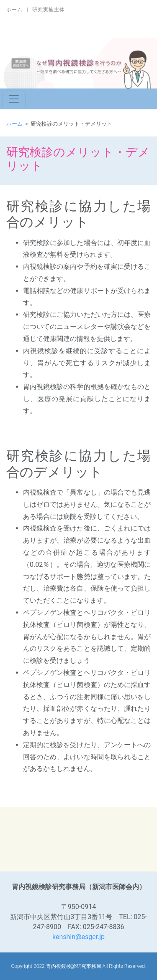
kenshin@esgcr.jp (78, 937)
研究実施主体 (49, 10)
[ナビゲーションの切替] (14, 99)
